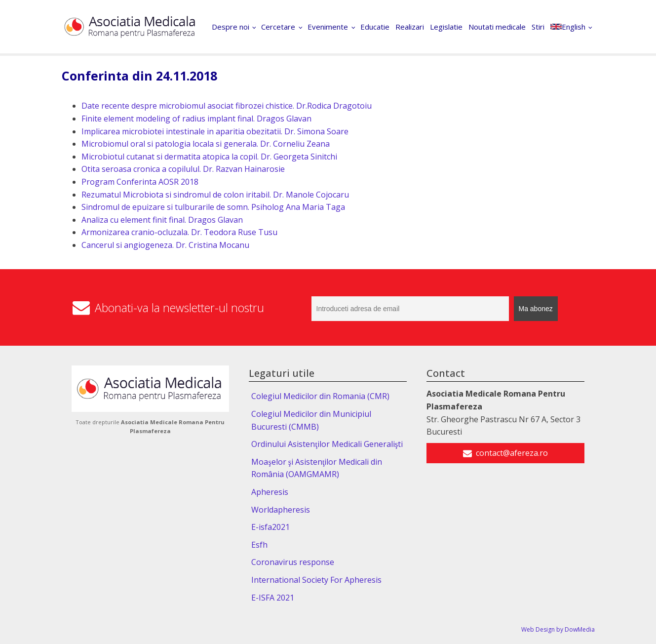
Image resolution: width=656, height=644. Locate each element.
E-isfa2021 (270, 527)
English (568, 27)
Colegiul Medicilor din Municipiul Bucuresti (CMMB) (311, 420)
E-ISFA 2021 (273, 598)
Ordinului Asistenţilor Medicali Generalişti (327, 444)
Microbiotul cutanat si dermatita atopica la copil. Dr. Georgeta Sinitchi (209, 157)
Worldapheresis (281, 510)
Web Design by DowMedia (558, 629)
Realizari (410, 27)
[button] (505, 453)
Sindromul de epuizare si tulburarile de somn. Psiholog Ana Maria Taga (213, 207)
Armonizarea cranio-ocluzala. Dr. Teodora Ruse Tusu (179, 232)
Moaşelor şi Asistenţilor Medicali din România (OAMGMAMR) (317, 468)
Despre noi (231, 27)
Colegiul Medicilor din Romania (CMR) (320, 396)
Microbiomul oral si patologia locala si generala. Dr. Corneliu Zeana (206, 144)
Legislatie (446, 27)
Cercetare (278, 27)
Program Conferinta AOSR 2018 (140, 182)
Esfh (259, 545)
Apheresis (270, 492)
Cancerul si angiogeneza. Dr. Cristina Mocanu (165, 245)
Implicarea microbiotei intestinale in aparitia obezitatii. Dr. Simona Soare (215, 131)
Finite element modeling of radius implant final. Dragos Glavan (196, 119)
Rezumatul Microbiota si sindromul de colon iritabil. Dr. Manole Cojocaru (215, 195)
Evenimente (328, 27)
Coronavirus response (293, 562)
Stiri (538, 27)
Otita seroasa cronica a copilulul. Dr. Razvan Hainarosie (183, 169)
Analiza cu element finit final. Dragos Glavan (162, 220)
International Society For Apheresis (316, 580)
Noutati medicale (497, 27)
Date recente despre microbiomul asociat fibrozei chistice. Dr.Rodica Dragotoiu (227, 106)
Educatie (375, 27)
